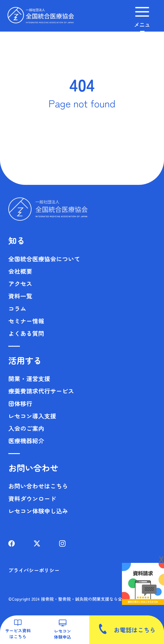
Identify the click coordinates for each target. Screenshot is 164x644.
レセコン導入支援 (32, 416)
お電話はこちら (127, 629)
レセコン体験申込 (63, 630)
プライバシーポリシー (34, 570)
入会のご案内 (26, 428)
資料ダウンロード (32, 498)
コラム (17, 308)
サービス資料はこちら (18, 629)
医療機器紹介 (26, 441)
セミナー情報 (26, 321)
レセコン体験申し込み (38, 511)
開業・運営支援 (29, 378)
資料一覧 (20, 296)
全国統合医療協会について (44, 259)
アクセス (20, 283)
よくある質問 (26, 333)
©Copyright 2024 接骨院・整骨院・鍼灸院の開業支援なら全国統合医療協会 (80, 599)
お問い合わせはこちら (38, 486)
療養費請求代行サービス (41, 391)
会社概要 (20, 271)
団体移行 (20, 403)
